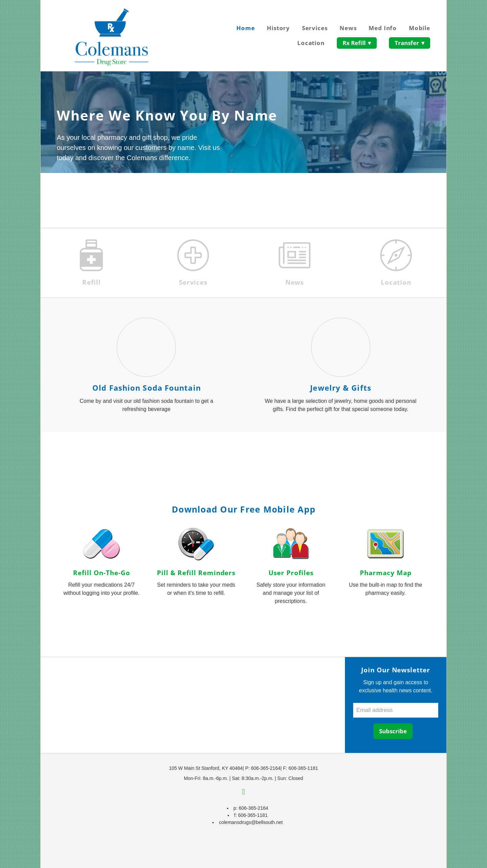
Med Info (383, 28)
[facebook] (243, 792)
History (278, 28)
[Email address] (396, 710)
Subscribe (393, 731)
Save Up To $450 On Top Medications (115, 196)
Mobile (420, 28)
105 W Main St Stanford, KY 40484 (206, 768)
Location (311, 43)
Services (315, 28)
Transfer (410, 43)
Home (246, 28)
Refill (91, 282)
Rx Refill (357, 43)
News (348, 28)
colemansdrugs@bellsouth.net (251, 822)
